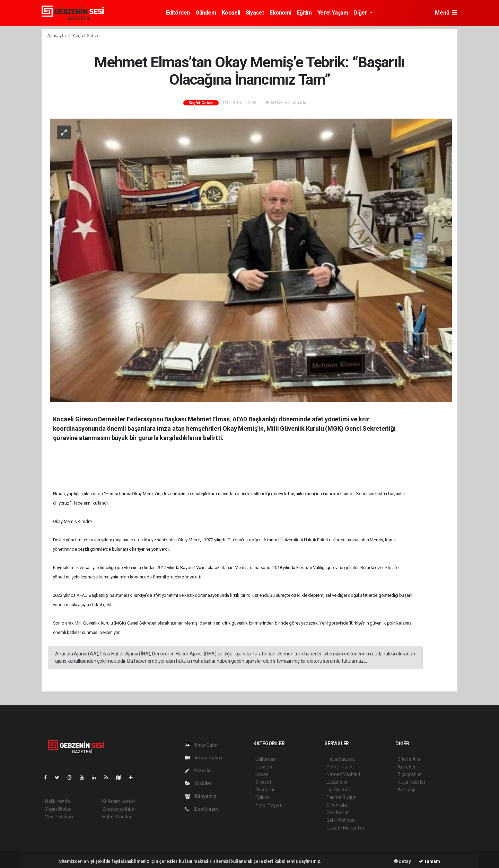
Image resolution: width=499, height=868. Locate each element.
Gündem (206, 13)
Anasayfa (57, 36)
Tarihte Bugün (342, 797)
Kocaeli (231, 13)
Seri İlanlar (338, 813)
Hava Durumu (341, 759)
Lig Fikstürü (338, 790)
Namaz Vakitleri (343, 774)
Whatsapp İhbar (119, 809)
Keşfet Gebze (86, 36)
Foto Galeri (202, 745)
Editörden (178, 13)
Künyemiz (201, 796)
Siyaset (255, 13)
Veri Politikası (59, 817)
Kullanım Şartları (119, 801)
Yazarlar (199, 771)
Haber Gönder (117, 817)
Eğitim (304, 13)
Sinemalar (337, 805)
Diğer (361, 13)
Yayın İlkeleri (58, 809)
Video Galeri (203, 758)
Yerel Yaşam (333, 13)
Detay (402, 861)
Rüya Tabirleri (412, 782)
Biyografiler (410, 774)
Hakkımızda (58, 801)
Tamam (429, 861)
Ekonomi (280, 13)
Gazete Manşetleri (346, 828)
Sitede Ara (409, 759)
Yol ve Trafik (340, 767)
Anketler (406, 767)
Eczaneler (337, 782)
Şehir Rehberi (341, 820)
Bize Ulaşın (202, 809)
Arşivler (198, 783)
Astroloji (406, 790)
